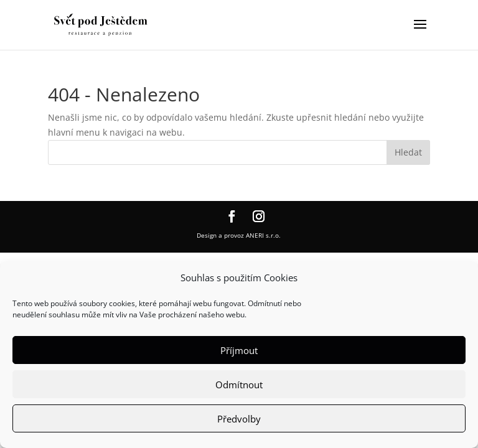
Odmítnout (239, 385)
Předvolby (239, 419)
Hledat (408, 152)
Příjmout (239, 350)
